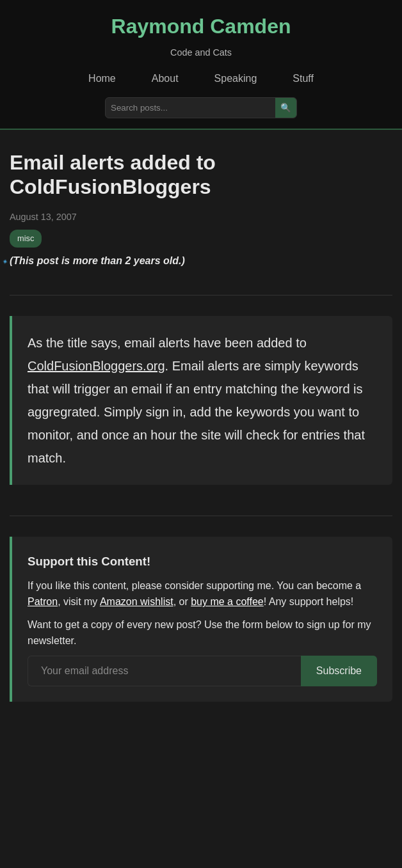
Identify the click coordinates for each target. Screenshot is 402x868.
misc (26, 238)
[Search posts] (190, 108)
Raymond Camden (201, 26)
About (165, 78)
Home (102, 78)
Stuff (303, 78)
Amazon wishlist (137, 602)
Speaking (236, 78)
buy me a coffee (227, 602)
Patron (43, 602)
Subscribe (339, 671)
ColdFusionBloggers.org (96, 366)
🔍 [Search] (286, 108)
